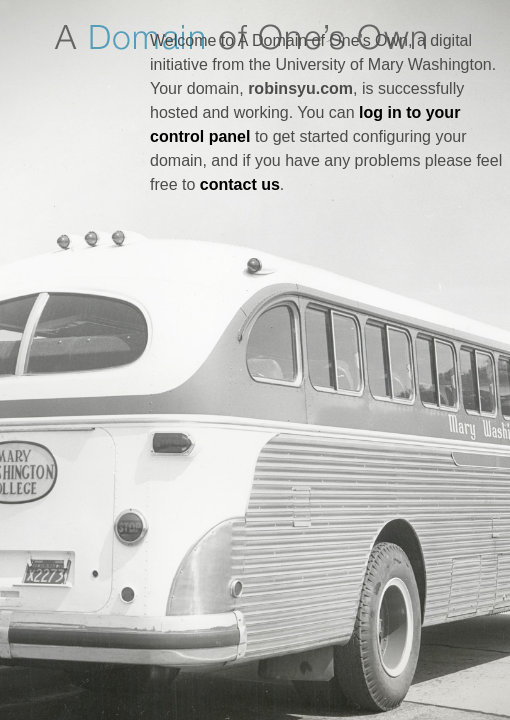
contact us (240, 184)
